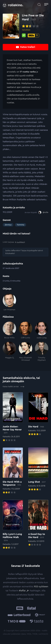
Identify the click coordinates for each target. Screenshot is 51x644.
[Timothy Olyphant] (42, 352)
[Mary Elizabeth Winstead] (25, 352)
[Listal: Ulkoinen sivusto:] (31, 608)
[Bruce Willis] (9, 330)
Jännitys (8, 225)
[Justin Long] (42, 330)
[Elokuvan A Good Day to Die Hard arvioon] (38, 523)
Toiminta (20, 225)
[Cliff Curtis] (25, 330)
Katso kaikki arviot (13, 387)
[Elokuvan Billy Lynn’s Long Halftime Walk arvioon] (13, 525)
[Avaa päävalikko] (46, 5)
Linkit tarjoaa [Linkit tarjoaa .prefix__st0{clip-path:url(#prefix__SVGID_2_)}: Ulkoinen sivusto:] (14, 242)
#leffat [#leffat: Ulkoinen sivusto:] (22, 591)
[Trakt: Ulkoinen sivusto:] (41, 615)
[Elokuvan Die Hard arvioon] (38, 414)
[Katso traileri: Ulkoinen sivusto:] (26, 47)
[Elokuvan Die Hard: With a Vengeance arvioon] (13, 471)
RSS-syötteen (41, 587)
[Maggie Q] (9, 352)
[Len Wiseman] (9, 302)
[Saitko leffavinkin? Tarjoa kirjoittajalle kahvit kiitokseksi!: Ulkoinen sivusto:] (26, 252)
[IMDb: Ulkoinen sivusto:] (20, 608)
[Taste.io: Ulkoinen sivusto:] (37, 622)
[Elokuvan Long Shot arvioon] (38, 469)
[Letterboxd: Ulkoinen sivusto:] (19, 615)
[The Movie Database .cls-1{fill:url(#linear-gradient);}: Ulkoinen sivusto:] (17, 622)
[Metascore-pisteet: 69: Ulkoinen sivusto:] (24, 35)
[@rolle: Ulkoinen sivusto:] (43, 212)
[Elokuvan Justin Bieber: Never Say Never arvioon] (13, 417)
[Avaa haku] (39, 5)
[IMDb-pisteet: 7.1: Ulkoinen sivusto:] (33, 35)
